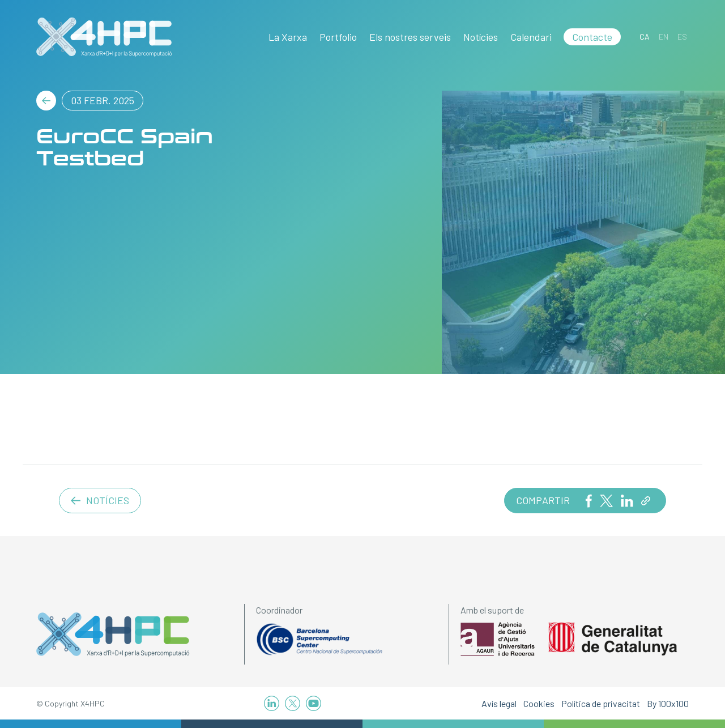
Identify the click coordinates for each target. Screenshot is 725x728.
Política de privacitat (601, 703)
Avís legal (499, 703)
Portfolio (338, 37)
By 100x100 (668, 703)
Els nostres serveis (410, 37)
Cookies (539, 703)
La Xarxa (288, 37)
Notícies (481, 37)
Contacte (592, 37)
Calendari (531, 37)
